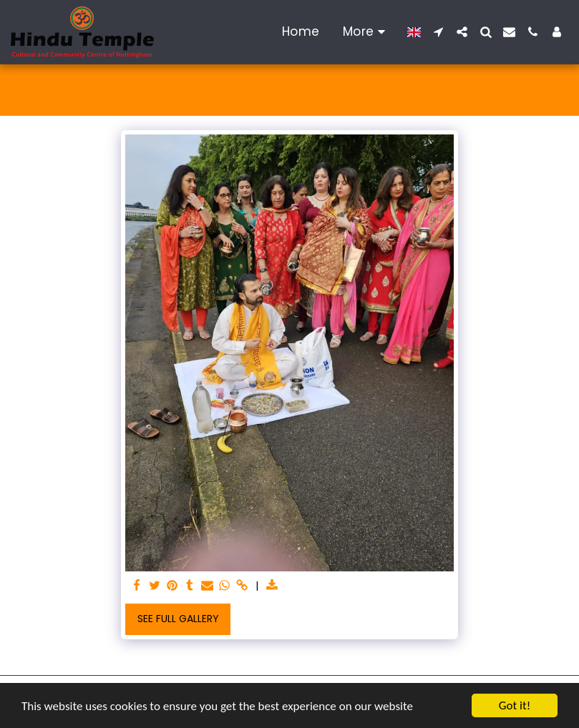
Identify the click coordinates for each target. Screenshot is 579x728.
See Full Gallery (178, 619)
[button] (438, 32)
